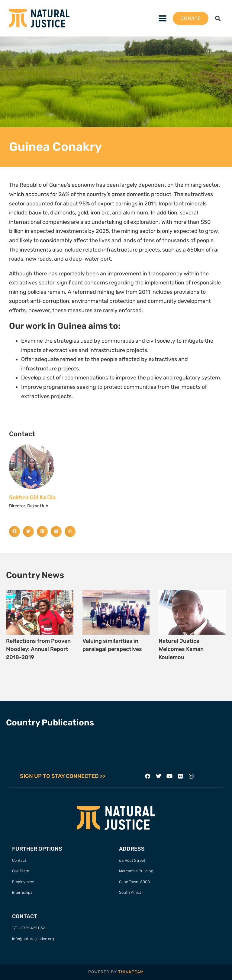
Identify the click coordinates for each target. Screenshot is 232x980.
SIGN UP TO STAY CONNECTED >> (63, 776)
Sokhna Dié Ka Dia (32, 497)
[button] (163, 18)
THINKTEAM (131, 972)
